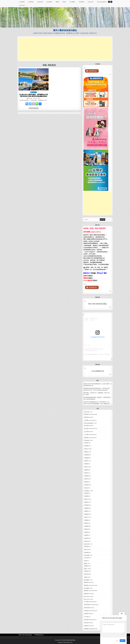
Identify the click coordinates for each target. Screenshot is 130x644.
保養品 (86, 577)
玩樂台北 (86, 499)
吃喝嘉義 (86, 476)
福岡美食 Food (88, 626)
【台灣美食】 (31, 2)
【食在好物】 (40, 2)
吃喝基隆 (86, 446)
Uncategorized (87, 596)
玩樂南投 (86, 520)
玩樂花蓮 (86, 538)
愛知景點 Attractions (89, 414)
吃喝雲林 (86, 443)
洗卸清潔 (86, 574)
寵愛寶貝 (86, 566)
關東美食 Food (88, 582)
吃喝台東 (86, 488)
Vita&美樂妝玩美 (98, 371)
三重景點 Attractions (89, 420)
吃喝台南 (86, 479)
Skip (117, 641)
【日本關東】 (72, 2)
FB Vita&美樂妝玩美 (39, 635)
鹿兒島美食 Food (88, 608)
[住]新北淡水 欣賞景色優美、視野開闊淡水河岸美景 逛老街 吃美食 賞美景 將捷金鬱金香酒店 (34, 95)
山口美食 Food (88, 432)
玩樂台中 (86, 517)
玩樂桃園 (86, 508)
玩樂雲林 (86, 493)
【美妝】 (64, 2)
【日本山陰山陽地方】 (102, 2)
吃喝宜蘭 (86, 455)
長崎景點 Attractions (89, 611)
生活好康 (86, 558)
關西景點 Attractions (89, 591)
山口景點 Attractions (89, 435)
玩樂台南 (86, 529)
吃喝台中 (86, 467)
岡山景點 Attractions (89, 429)
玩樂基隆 (86, 496)
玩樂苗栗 (86, 514)
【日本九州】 (91, 2)
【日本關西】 (81, 2)
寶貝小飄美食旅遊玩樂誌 (65, 30)
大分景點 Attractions (89, 602)
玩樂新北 (86, 502)
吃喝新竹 (86, 461)
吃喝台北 (86, 449)
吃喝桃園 (86, 458)
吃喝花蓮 (86, 485)
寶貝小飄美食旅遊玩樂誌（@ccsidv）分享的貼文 (98, 354)
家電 (85, 561)
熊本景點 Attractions (89, 620)
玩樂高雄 (86, 532)
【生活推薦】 (49, 2)
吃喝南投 (86, 470)
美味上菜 (86, 550)
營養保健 (86, 552)
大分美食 (86, 617)
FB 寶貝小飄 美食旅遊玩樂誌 (25, 635)
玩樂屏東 (86, 535)
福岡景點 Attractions (89, 629)
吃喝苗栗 (86, 464)
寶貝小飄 (30, 98)
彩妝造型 (86, 571)
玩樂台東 (86, 541)
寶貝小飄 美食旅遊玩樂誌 (98, 304)
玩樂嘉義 (86, 526)
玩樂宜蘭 (86, 505)
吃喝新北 (34, 92)
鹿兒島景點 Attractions (90, 605)
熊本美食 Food (88, 623)
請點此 (95, 280)
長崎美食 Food (88, 614)
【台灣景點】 (22, 2)
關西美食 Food (88, 594)
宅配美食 (86, 546)
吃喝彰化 (86, 473)
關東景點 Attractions (89, 585)
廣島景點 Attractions (89, 438)
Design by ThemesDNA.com (65, 642)
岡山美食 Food (88, 426)
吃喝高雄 (86, 482)
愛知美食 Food (88, 417)
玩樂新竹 (86, 511)
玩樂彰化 (86, 523)
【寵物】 (57, 2)
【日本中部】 (22, 5)
